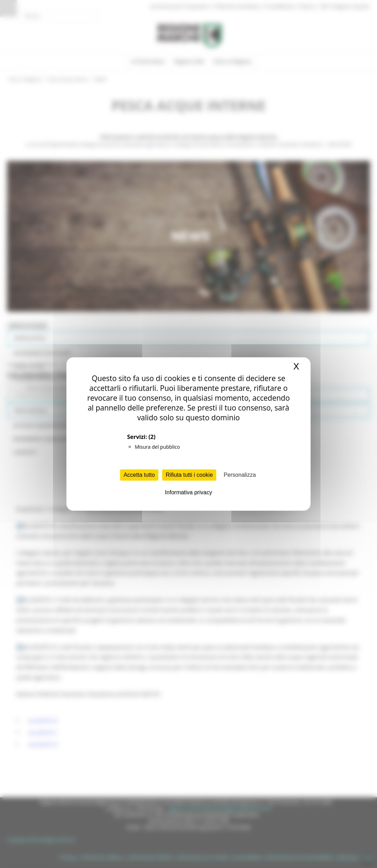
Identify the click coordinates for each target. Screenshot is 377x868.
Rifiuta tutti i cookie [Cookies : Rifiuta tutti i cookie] (189, 475)
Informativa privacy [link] (188, 492)
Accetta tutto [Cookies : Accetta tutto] (139, 475)
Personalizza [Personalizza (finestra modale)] (240, 475)
